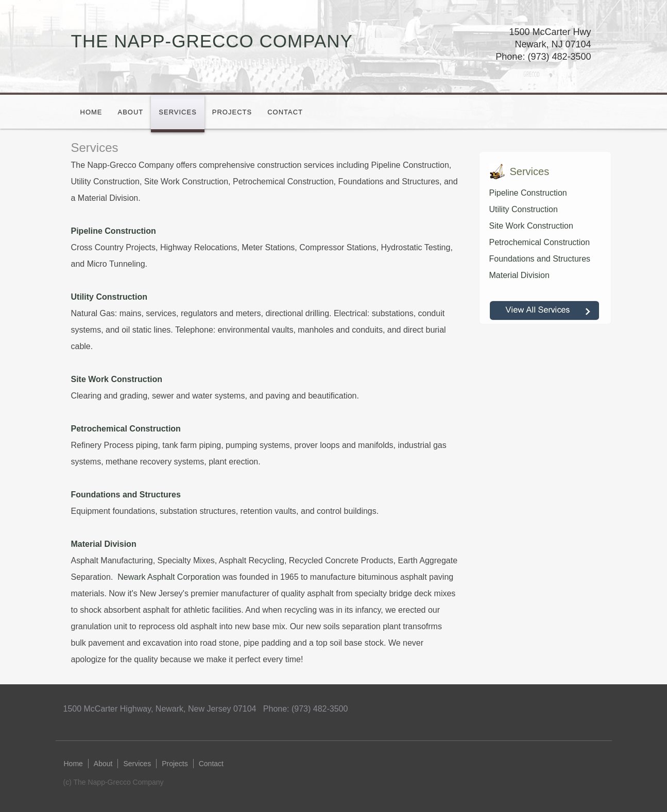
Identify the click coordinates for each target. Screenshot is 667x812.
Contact (285, 112)
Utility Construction (524, 209)
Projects (232, 112)
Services (178, 112)
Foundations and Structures (540, 259)
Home (91, 112)
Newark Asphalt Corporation (169, 577)
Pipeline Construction (528, 193)
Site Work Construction (531, 226)
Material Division (519, 275)
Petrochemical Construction (540, 242)
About (131, 112)
